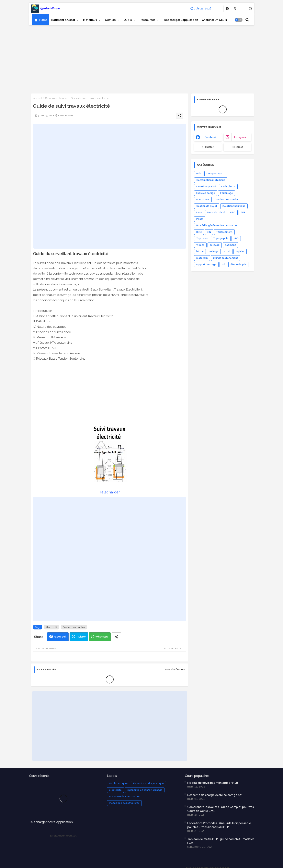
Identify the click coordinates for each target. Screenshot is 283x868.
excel (227, 252)
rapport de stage (206, 265)
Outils (128, 20)
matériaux (202, 258)
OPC (233, 213)
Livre (199, 213)
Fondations (203, 200)
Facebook (60, 637)
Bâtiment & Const (63, 20)
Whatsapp (102, 637)
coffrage (214, 252)
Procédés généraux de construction (217, 226)
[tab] (41, 20)
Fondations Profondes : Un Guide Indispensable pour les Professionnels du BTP (219, 825)
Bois (199, 174)
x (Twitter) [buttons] (208, 147)
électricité (51, 627)
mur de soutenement (226, 258)
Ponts (200, 219)
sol (223, 265)
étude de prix (238, 265)
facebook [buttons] (211, 137)
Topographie (221, 239)
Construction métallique (211, 180)
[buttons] (227, 9)
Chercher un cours (214, 20)
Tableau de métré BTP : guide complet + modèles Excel (221, 841)
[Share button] (116, 637)
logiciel (240, 252)
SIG (209, 232)
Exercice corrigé (206, 193)
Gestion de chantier (56, 98)
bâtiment (230, 245)
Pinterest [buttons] (237, 147)
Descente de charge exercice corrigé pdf (215, 795)
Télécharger (110, 492)
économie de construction (125, 797)
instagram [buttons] (240, 137)
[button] (239, 20)
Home (43, 20)
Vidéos (200, 245)
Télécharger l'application (181, 20)
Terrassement (224, 232)
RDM (199, 232)
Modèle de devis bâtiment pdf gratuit (213, 783)
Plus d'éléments (175, 670)
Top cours (202, 239)
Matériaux (90, 20)
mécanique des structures (124, 803)
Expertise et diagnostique (148, 784)
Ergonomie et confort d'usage (145, 790)
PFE (243, 213)
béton (200, 252)
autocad (215, 245)
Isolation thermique (234, 206)
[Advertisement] (142, 58)
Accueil (37, 98)
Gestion (110, 20)
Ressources (147, 20)
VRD (236, 239)
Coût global (228, 187)
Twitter (81, 637)
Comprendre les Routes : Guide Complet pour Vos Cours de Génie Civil (221, 809)
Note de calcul (216, 213)
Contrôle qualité (206, 187)
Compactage (214, 174)
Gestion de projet (207, 206)
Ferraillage (227, 193)
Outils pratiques (119, 784)
